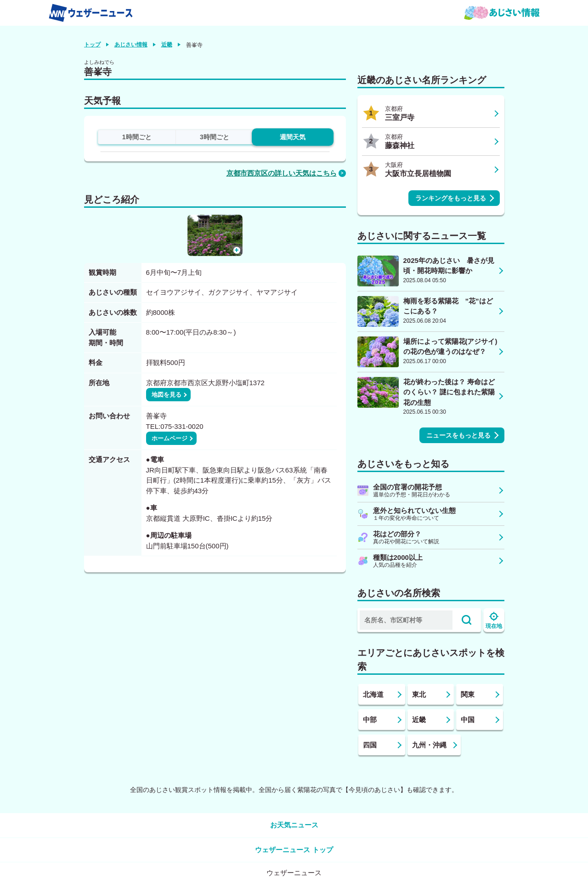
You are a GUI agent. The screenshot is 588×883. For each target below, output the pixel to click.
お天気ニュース (294, 825)
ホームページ (170, 438)
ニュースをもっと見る (458, 435)
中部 (370, 720)
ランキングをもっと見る (451, 198)
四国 (370, 745)
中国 (468, 720)
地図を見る (167, 395)
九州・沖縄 (429, 745)
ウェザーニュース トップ (294, 850)
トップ (92, 45)
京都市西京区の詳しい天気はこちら (282, 173)
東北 (419, 694)
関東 (468, 694)
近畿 (167, 45)
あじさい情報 (131, 45)
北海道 (373, 694)
